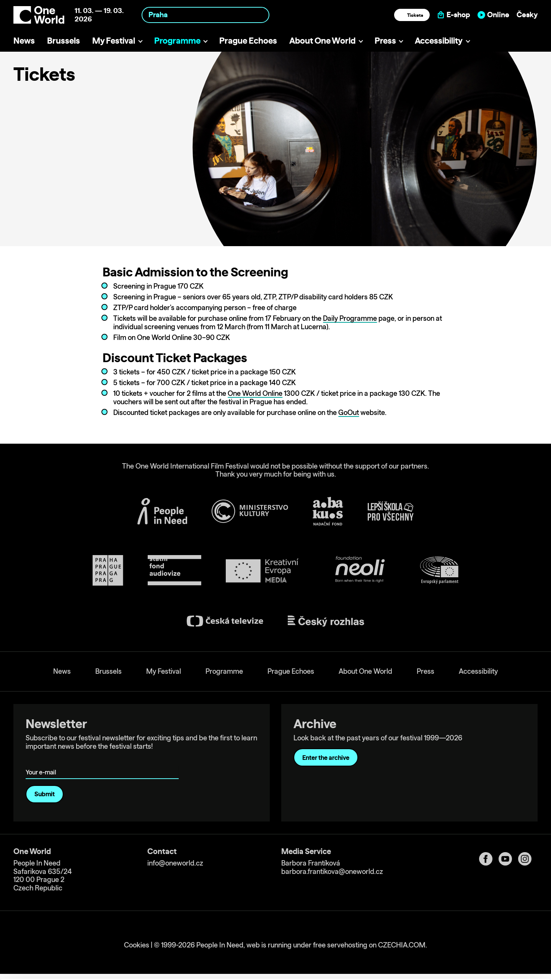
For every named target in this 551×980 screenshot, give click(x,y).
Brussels (64, 40)
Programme (177, 40)
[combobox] (205, 15)
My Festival (114, 40)
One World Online (255, 393)
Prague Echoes (248, 40)
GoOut (349, 412)
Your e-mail (42, 762)
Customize (487, 940)
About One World (322, 40)
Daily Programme (350, 318)
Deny (487, 956)
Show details (118, 970)
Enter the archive (326, 758)
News (24, 40)
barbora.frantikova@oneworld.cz (332, 871)
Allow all (487, 924)
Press (385, 40)
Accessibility (439, 40)
